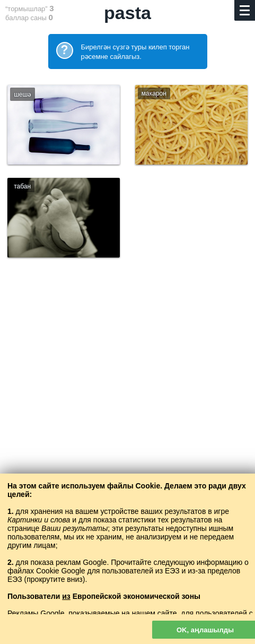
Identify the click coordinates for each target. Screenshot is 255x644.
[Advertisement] (127, 414)
